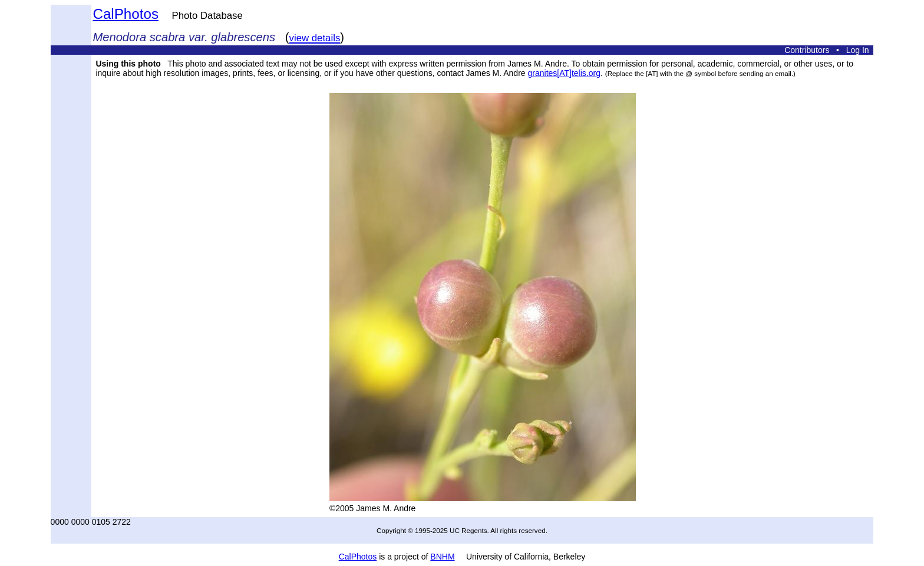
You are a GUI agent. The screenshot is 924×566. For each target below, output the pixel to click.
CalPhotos (126, 14)
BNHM (442, 557)
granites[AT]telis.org (564, 73)
